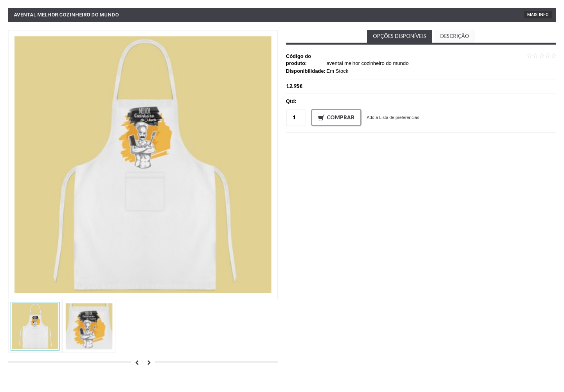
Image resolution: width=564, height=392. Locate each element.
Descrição (455, 36)
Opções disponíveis (399, 36)
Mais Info (538, 15)
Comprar (336, 118)
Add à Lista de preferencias (393, 117)
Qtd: (291, 101)
